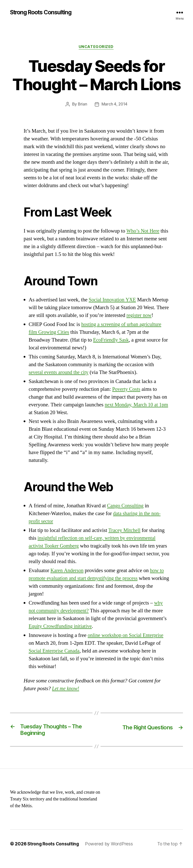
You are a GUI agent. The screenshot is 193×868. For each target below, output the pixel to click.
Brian (82, 105)
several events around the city (60, 381)
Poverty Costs (127, 397)
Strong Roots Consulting (43, 13)
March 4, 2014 (115, 105)
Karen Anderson (68, 579)
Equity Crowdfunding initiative (62, 635)
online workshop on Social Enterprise (127, 644)
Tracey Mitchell (125, 539)
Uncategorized (96, 47)
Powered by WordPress (110, 854)
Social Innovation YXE (113, 300)
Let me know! (66, 697)
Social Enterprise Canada (55, 659)
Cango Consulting (126, 514)
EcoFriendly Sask (112, 348)
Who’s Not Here (144, 231)
